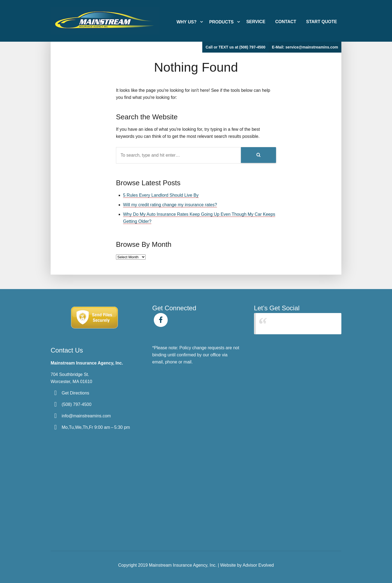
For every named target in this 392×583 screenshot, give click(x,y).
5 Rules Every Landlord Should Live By (161, 195)
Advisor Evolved (258, 565)
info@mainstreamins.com (86, 416)
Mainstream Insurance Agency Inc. (296, 324)
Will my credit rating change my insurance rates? (170, 205)
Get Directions (75, 393)
